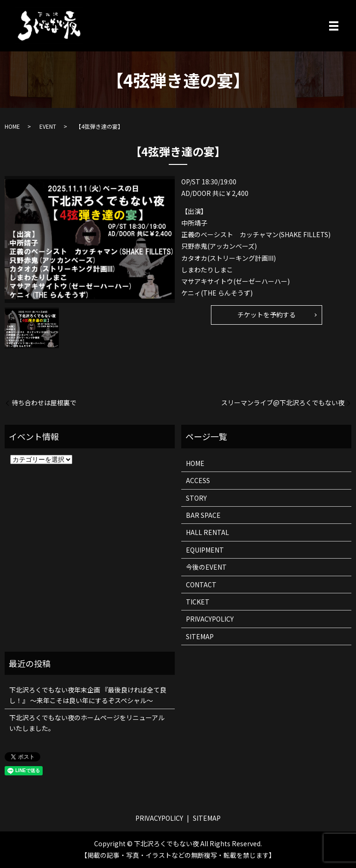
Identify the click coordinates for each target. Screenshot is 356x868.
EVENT (48, 126)
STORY (196, 498)
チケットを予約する (267, 314)
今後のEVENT (206, 567)
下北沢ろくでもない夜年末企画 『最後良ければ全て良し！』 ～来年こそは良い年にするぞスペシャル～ (88, 695)
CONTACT (201, 585)
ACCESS (198, 480)
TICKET (198, 602)
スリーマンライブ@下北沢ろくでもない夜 (283, 403)
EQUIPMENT (205, 550)
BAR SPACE (203, 515)
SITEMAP (200, 636)
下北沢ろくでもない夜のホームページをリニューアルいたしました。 (87, 723)
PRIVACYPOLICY (210, 619)
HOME (12, 126)
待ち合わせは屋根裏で (44, 403)
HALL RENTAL (207, 532)
